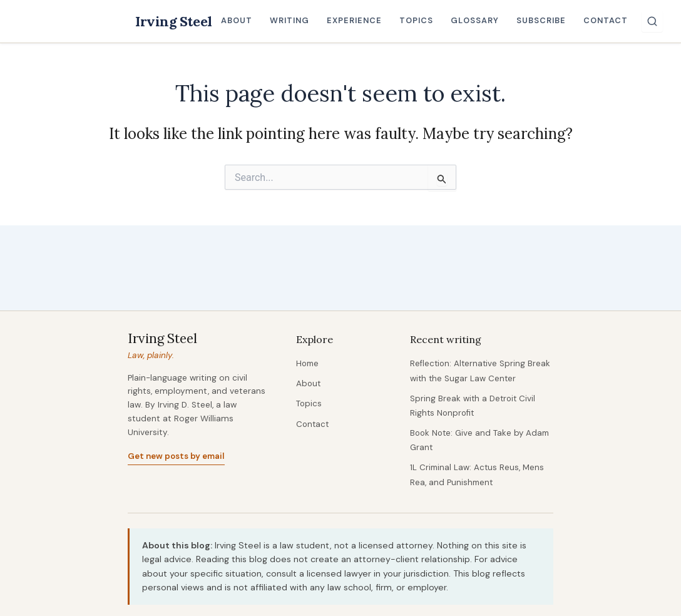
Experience (358, 20)
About (240, 20)
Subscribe (545, 20)
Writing (293, 20)
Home (308, 365)
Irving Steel (176, 21)
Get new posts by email (177, 457)
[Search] (656, 21)
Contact (609, 20)
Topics (420, 20)
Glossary (478, 20)
